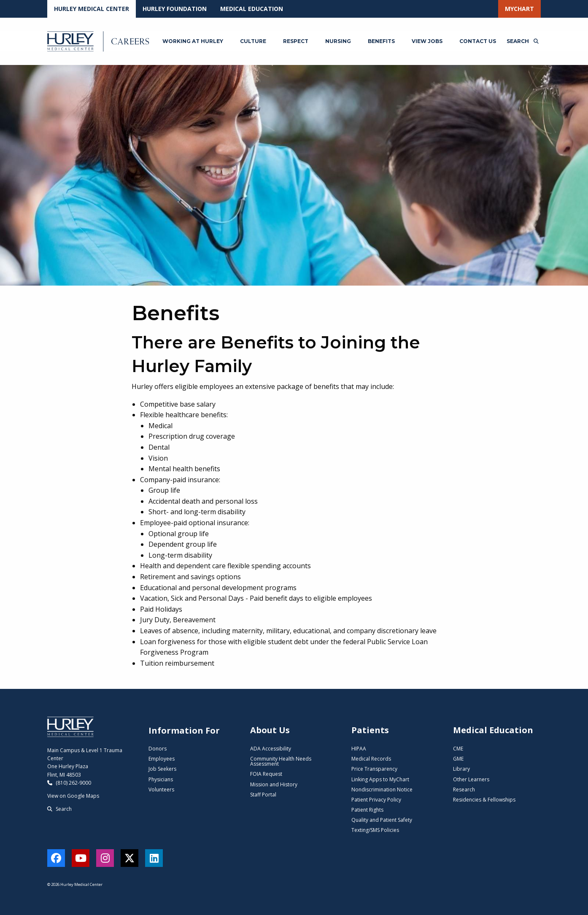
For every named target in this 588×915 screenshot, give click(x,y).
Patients (370, 730)
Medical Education (252, 9)
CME (458, 749)
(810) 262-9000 (69, 783)
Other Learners (471, 779)
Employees (162, 759)
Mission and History (274, 784)
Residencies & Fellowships (484, 800)
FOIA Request (266, 774)
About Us (270, 730)
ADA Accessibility (271, 749)
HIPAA (359, 749)
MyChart (519, 9)
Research (464, 789)
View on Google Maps (73, 796)
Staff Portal (263, 795)
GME (458, 759)
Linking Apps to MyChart (380, 779)
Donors (158, 749)
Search (59, 809)
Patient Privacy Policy (376, 800)
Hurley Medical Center (92, 9)
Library (461, 769)
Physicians (161, 779)
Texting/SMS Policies (375, 830)
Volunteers (161, 789)
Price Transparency (374, 769)
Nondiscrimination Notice (382, 789)
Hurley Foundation (175, 9)
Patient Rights (367, 810)
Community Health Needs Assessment (281, 761)
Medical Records (371, 759)
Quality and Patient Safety (382, 820)
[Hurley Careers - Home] (99, 41)
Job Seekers (162, 769)
